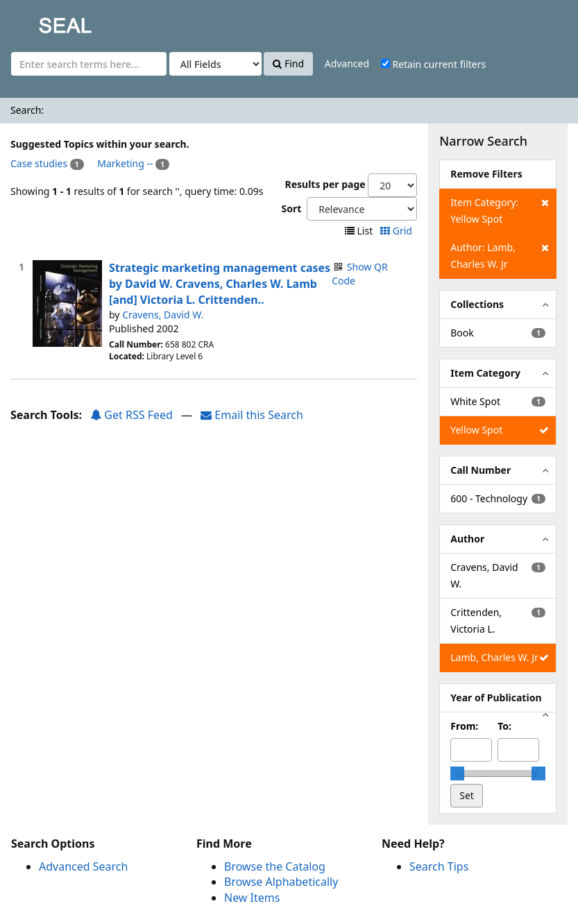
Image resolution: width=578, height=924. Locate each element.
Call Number (481, 470)
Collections (477, 304)
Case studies (39, 163)
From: (464, 726)
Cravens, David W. (163, 315)
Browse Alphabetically (281, 882)
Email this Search (252, 415)
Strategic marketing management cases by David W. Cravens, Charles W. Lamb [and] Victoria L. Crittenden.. (220, 284)
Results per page (325, 184)
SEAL (37, 21)
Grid (397, 231)
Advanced (347, 63)
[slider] (457, 773)
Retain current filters (433, 64)
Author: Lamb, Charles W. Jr (499, 255)
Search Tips (439, 866)
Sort (291, 208)
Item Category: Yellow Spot (499, 210)
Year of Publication (496, 698)
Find (288, 63)
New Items (252, 898)
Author (467, 539)
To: (504, 726)
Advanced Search (83, 866)
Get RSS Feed (131, 415)
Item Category (485, 373)
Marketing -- (125, 163)
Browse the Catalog (275, 866)
